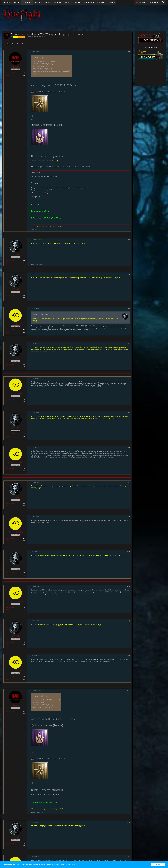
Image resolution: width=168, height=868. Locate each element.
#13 (129, 621)
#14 (129, 656)
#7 (129, 413)
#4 (129, 309)
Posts (7, 75)
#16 (129, 822)
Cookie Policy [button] (70, 864)
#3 (129, 274)
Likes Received (10, 73)
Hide (45, 57)
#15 (129, 690)
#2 (129, 239)
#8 (129, 447)
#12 (129, 586)
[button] (67, 2)
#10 (129, 517)
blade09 (31, 37)
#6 (129, 378)
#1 (129, 52)
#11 (129, 552)
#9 (129, 482)
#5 (129, 343)
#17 (129, 857)
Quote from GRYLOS (42, 315)
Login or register (153, 2)
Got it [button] (158, 864)
